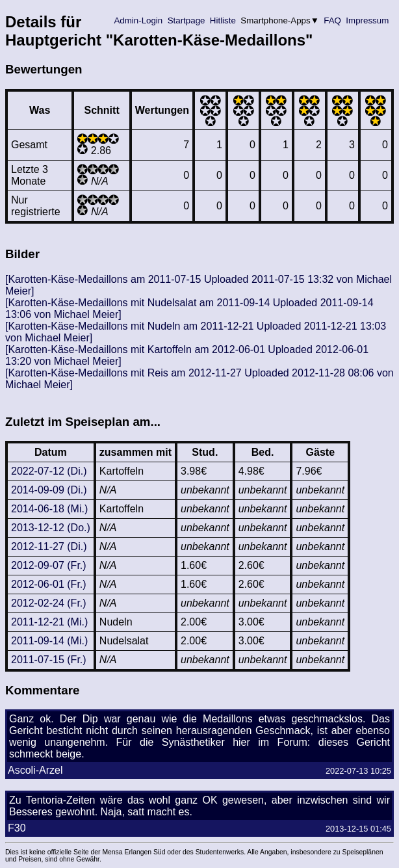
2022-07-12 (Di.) (49, 471)
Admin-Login (138, 20)
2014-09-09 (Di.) (49, 490)
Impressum (367, 20)
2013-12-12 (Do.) (51, 528)
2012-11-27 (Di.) (49, 546)
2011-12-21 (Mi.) (49, 622)
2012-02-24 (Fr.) (49, 603)
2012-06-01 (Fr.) (49, 584)
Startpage (186, 20)
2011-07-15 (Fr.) (49, 660)
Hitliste (223, 20)
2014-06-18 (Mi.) (49, 509)
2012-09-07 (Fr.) (49, 565)
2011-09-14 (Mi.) (49, 641)
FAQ (333, 20)
